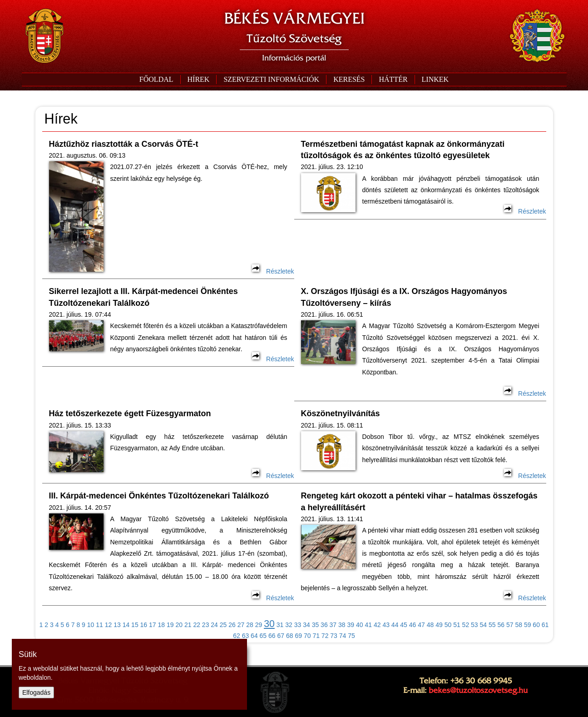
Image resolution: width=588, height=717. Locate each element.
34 (306, 625)
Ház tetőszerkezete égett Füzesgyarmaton (130, 413)
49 (439, 625)
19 (170, 625)
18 (162, 625)
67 (281, 636)
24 (214, 625)
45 (404, 625)
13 (117, 625)
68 (290, 636)
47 (421, 625)
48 (430, 625)
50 (448, 625)
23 (206, 625)
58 (519, 625)
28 (250, 625)
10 (91, 625)
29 (259, 625)
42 (377, 625)
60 (536, 625)
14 (126, 625)
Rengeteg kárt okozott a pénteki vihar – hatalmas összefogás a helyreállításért (419, 501)
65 (263, 636)
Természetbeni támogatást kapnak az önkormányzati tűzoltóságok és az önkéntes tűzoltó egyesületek (403, 150)
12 (109, 625)
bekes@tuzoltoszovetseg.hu (478, 690)
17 (153, 625)
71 (316, 636)
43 (386, 625)
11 (99, 625)
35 (316, 625)
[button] (271, 80)
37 (333, 625)
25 (223, 625)
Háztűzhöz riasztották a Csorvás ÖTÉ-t (124, 144)
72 (325, 636)
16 (144, 625)
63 (246, 636)
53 (474, 625)
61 (545, 625)
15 (135, 625)
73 (334, 636)
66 (272, 636)
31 (280, 625)
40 (360, 625)
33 (298, 625)
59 (528, 625)
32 (289, 625)
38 (342, 625)
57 (510, 625)
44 (395, 625)
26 (232, 625)
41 (368, 625)
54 (484, 625)
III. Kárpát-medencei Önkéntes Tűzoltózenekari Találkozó (159, 496)
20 (179, 625)
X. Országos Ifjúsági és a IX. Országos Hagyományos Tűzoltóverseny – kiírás (404, 297)
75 (351, 636)
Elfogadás (36, 692)
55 (492, 625)
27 (241, 625)
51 (457, 625)
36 (324, 625)
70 (307, 636)
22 (197, 625)
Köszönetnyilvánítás (341, 413)
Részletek (273, 271)
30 (269, 624)
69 (298, 636)
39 (351, 625)
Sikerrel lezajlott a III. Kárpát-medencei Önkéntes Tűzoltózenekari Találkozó (143, 297)
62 (237, 636)
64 (254, 636)
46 (413, 625)
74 (343, 636)
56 (501, 625)
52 (466, 625)
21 (188, 625)
